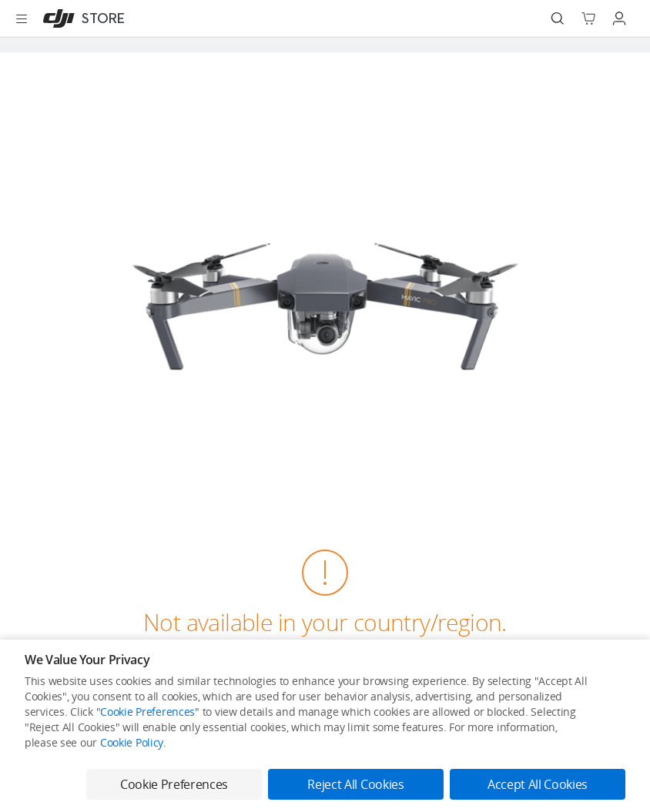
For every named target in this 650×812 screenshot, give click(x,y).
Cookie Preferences (147, 712)
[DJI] (80, 18)
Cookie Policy (132, 742)
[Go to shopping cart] (588, 18)
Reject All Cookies (355, 784)
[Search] (558, 18)
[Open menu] (22, 18)
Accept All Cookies (538, 784)
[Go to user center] (619, 18)
